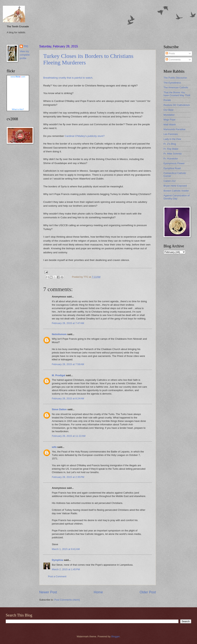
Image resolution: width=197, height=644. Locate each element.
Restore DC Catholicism (177, 105)
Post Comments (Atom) (67, 600)
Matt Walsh (170, 125)
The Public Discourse (175, 78)
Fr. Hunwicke (171, 159)
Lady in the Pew (172, 139)
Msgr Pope (169, 120)
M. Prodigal (58, 375)
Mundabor (169, 115)
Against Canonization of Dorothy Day (177, 197)
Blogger (116, 636)
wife (54, 447)
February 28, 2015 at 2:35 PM (68, 477)
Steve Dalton (59, 409)
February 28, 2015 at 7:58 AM (68, 364)
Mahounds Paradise (175, 129)
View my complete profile (25, 55)
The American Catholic (176, 87)
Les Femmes (171, 134)
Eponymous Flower (174, 163)
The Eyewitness (172, 83)
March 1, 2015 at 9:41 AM (66, 549)
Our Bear (169, 110)
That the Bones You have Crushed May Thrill (177, 94)
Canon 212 (170, 181)
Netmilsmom (59, 334)
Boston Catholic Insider (176, 191)
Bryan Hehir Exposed (175, 186)
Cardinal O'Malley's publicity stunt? (85, 136)
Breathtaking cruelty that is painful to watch (68, 78)
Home (98, 592)
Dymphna (57, 560)
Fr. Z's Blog (170, 144)
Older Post (148, 592)
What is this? (18, 109)
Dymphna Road (172, 168)
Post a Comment (57, 576)
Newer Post (48, 592)
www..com (18, 77)
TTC (26, 46)
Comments (173, 60)
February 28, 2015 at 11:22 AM (69, 436)
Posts (170, 53)
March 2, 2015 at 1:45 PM (66, 569)
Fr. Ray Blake (171, 149)
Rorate (167, 100)
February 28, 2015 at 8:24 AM (68, 398)
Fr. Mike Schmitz (173, 154)
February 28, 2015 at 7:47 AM (68, 323)
